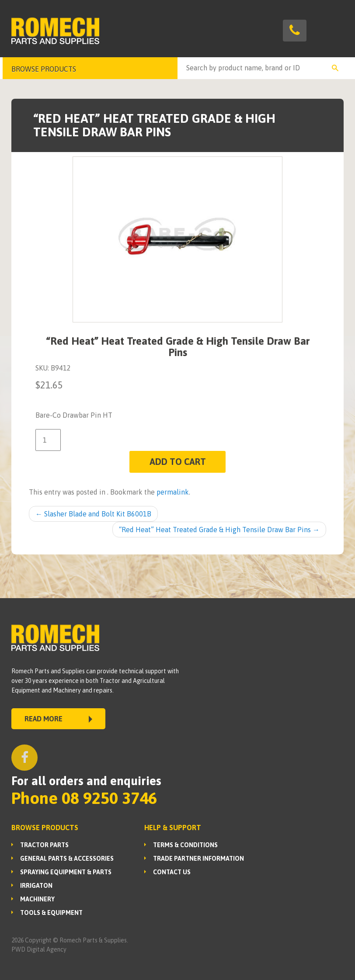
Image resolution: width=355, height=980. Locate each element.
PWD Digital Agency (39, 949)
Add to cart (178, 462)
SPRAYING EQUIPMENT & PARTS (66, 872)
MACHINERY (37, 899)
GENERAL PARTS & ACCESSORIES (67, 859)
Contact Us (172, 872)
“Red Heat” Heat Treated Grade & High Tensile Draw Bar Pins (219, 530)
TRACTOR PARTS (44, 845)
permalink (173, 492)
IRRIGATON (36, 886)
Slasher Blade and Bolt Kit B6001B (93, 514)
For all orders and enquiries (86, 781)
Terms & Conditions (185, 845)
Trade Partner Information (198, 859)
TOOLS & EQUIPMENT (51, 913)
